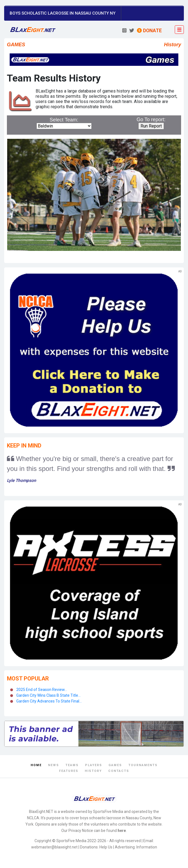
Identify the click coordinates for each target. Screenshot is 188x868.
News (54, 765)
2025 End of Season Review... (42, 690)
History (93, 771)
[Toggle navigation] (179, 30)
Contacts (119, 771)
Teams (72, 765)
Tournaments (143, 765)
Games (115, 765)
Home (36, 765)
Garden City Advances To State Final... (49, 701)
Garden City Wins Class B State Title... (48, 695)
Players (94, 765)
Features (69, 771)
